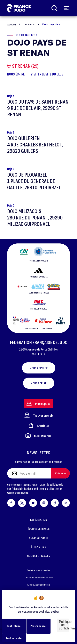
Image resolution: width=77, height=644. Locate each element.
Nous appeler (39, 368)
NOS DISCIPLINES (39, 538)
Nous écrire (39, 383)
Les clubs (29, 24)
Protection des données (39, 577)
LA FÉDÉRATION (39, 520)
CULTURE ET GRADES (38, 556)
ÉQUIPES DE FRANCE (39, 529)
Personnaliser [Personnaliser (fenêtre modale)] (38, 626)
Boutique (39, 425)
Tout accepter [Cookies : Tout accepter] (14, 638)
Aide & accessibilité (38, 585)
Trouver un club (39, 415)
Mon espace (38, 403)
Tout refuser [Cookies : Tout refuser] (14, 626)
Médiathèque (38, 436)
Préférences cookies (38, 570)
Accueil (11, 25)
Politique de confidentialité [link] (64, 625)
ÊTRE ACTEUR (38, 547)
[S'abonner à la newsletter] (61, 473)
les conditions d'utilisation (44, 489)
